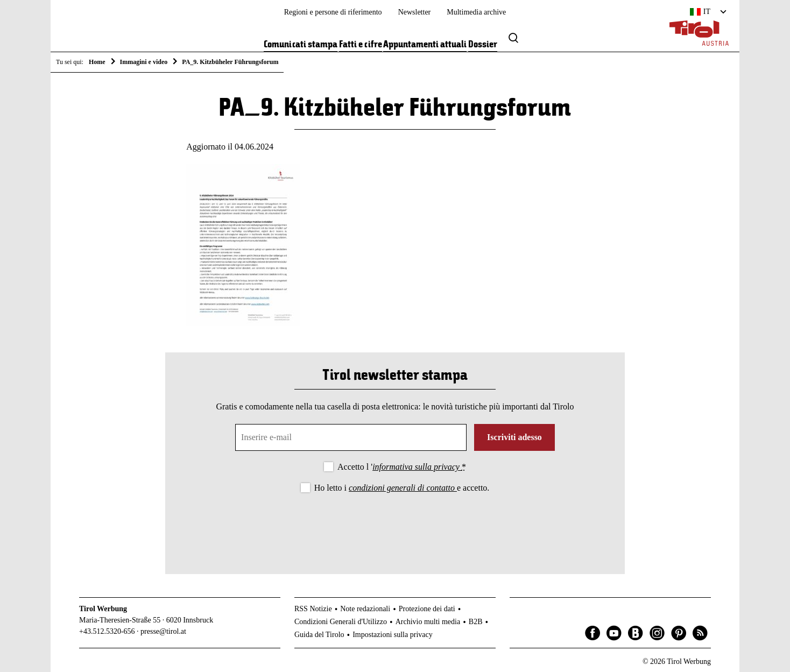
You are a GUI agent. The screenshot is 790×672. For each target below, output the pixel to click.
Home (97, 62)
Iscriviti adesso (514, 437)
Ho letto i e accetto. (402, 488)
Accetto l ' (402, 467)
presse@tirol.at (163, 631)
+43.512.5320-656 (107, 631)
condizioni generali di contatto (403, 488)
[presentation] (395, 525)
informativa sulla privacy (417, 467)
